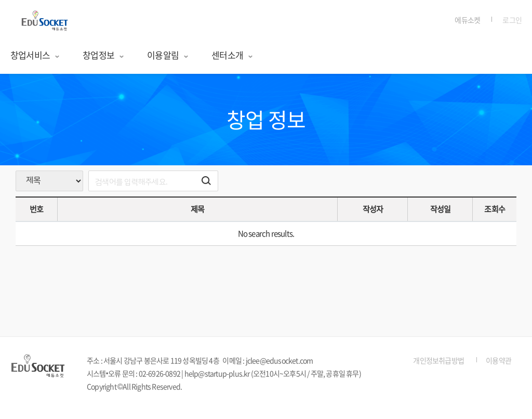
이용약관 (498, 360)
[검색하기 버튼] (206, 181)
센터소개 (232, 55)
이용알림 (168, 55)
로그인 (512, 20)
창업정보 (104, 55)
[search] (153, 181)
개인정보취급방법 (438, 360)
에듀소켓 (467, 20)
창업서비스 (35, 55)
